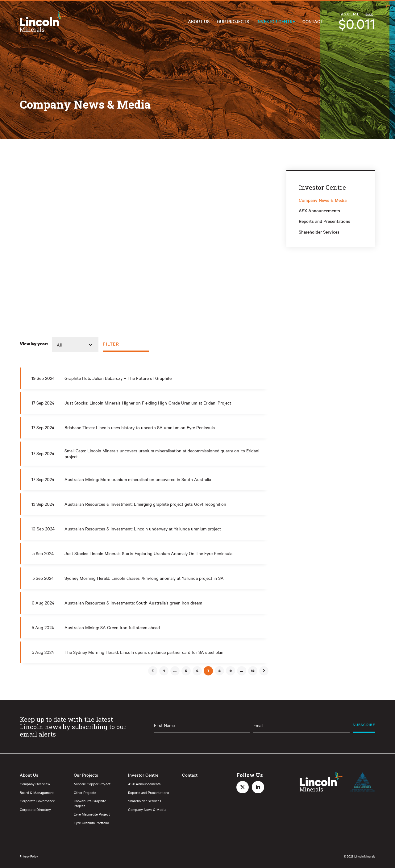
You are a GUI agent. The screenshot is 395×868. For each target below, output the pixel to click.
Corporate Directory (35, 809)
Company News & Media (323, 200)
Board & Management (37, 792)
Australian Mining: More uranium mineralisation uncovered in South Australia (138, 479)
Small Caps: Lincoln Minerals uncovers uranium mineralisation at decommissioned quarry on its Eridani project (162, 453)
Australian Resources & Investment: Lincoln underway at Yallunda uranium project (143, 529)
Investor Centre (276, 21)
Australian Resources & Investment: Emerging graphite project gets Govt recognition (145, 504)
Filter (111, 344)
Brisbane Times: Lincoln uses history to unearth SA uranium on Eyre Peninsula (140, 427)
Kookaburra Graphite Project (90, 803)
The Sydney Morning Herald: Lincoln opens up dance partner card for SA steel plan (144, 652)
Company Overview (35, 784)
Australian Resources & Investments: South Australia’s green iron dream (133, 603)
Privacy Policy (29, 856)
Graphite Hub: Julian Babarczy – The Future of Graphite (118, 378)
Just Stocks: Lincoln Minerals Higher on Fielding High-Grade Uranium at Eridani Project (148, 403)
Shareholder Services (319, 232)
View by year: (34, 344)
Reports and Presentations (324, 221)
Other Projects (85, 792)
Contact (313, 21)
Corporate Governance (37, 801)
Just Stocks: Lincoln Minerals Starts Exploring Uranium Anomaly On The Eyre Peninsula (148, 553)
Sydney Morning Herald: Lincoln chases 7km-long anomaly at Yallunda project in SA (144, 578)
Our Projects (233, 21)
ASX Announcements (319, 210)
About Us (199, 21)
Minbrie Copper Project (92, 784)
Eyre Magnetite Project (92, 814)
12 (253, 671)
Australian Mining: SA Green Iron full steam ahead (112, 627)
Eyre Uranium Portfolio (91, 823)
